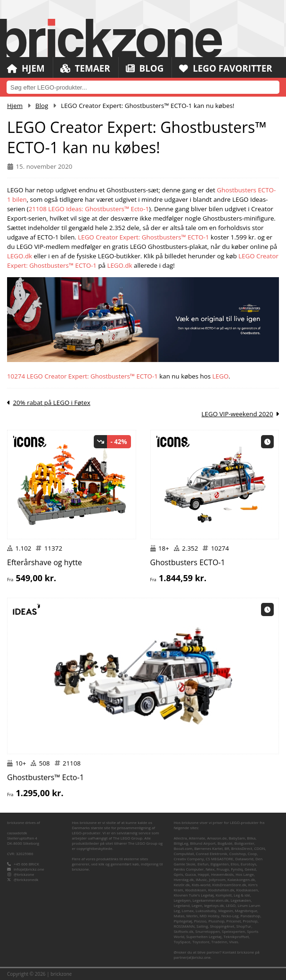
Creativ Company (189, 859)
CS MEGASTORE (220, 859)
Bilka (251, 838)
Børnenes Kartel (208, 848)
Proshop (250, 921)
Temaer (86, 68)
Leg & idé (242, 895)
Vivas (233, 942)
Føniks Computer (189, 869)
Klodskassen (247, 890)
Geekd (250, 869)
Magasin (225, 910)
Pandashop (250, 916)
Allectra (180, 838)
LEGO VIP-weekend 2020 (237, 414)
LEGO (221, 376)
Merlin (192, 916)
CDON (259, 848)
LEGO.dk (20, 256)
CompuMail (184, 853)
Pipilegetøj (183, 921)
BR (227, 848)
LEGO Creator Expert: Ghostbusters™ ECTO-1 (143, 237)
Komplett (224, 895)
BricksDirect (242, 848)
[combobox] (143, 87)
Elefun (203, 864)
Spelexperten (233, 931)
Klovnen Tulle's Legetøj (194, 895)
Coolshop (237, 853)
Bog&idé (225, 843)
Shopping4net (222, 926)
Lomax (188, 910)
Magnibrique (246, 910)
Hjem (26, 68)
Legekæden (241, 900)
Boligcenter (245, 843)
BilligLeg (181, 843)
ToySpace (182, 942)
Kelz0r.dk (182, 885)
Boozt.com (183, 848)
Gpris (179, 874)
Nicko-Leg (230, 916)
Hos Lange (245, 874)
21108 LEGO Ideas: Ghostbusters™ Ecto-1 (89, 209)
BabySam (237, 838)
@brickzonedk (26, 879)
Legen (197, 905)
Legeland (182, 905)
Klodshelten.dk (221, 890)
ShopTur (244, 926)
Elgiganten (220, 864)
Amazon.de (217, 838)
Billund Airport (203, 843)
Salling (202, 926)
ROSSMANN (184, 926)
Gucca (191, 874)
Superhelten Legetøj (204, 936)
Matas (179, 916)
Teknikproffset (236, 936)
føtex (210, 869)
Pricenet (233, 921)
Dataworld (244, 859)
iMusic (201, 879)
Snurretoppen (208, 931)
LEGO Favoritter (227, 68)
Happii (204, 874)
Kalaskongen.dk (241, 879)
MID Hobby (210, 916)
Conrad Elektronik (212, 853)
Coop (253, 853)
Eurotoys (249, 864)
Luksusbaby (206, 910)
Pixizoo (200, 921)
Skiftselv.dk (184, 931)
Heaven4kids (222, 874)
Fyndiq (237, 869)
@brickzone (24, 874)
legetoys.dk (214, 905)
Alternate (197, 838)
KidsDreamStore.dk (229, 885)
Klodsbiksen (196, 890)
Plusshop (216, 921)
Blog (145, 68)
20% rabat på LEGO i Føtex (51, 403)
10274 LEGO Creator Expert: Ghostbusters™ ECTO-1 (82, 376)
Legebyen (182, 900)
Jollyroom (217, 879)
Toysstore (201, 942)
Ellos (235, 864)
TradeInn (220, 942)
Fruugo (223, 869)
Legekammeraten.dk (211, 900)
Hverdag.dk (184, 879)
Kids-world (201, 885)
